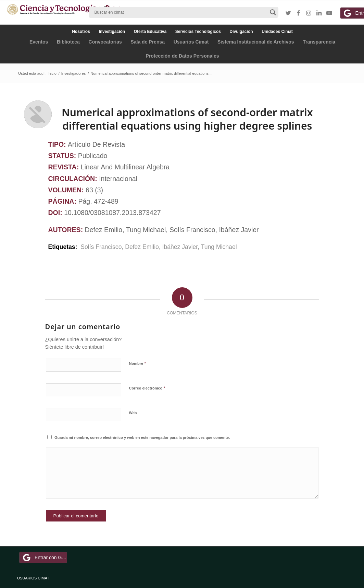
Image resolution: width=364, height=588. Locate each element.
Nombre (138, 363)
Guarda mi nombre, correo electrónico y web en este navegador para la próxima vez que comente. (142, 437)
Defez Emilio (142, 247)
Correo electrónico (147, 388)
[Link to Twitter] (288, 13)
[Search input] (180, 12)
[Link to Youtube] (329, 13)
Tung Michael (219, 247)
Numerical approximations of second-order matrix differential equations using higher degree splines (187, 119)
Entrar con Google (44, 557)
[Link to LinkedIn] (319, 13)
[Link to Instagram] (309, 13)
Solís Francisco (100, 247)
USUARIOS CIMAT (33, 578)
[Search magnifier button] (273, 12)
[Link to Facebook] (299, 13)
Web (133, 413)
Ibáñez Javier (180, 247)
